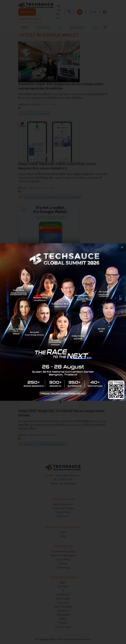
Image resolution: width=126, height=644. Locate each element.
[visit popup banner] (63, 322)
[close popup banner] (122, 247)
